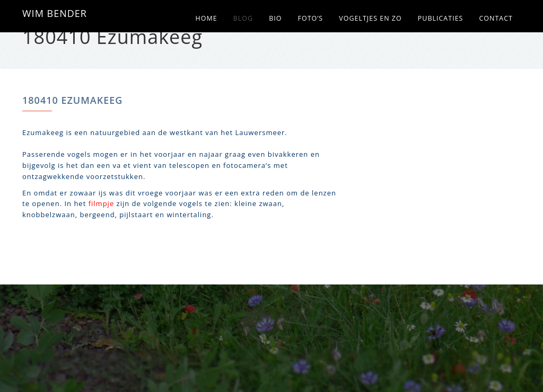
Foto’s (310, 18)
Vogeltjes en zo (370, 18)
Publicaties (441, 18)
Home (207, 18)
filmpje (102, 203)
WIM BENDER (55, 13)
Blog (243, 18)
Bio (275, 18)
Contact (496, 18)
